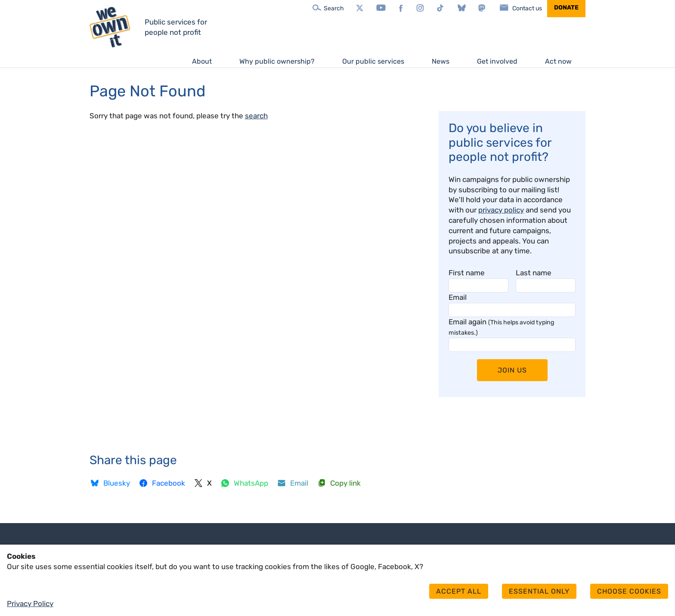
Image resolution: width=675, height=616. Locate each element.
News (441, 61)
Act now (558, 61)
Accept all (459, 591)
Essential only (539, 591)
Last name (534, 273)
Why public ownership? (277, 61)
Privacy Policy (30, 604)
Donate (566, 8)
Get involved (497, 61)
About (202, 61)
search (256, 116)
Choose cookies (629, 591)
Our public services (373, 61)
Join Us (512, 370)
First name (467, 273)
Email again (501, 327)
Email (458, 297)
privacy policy (501, 210)
